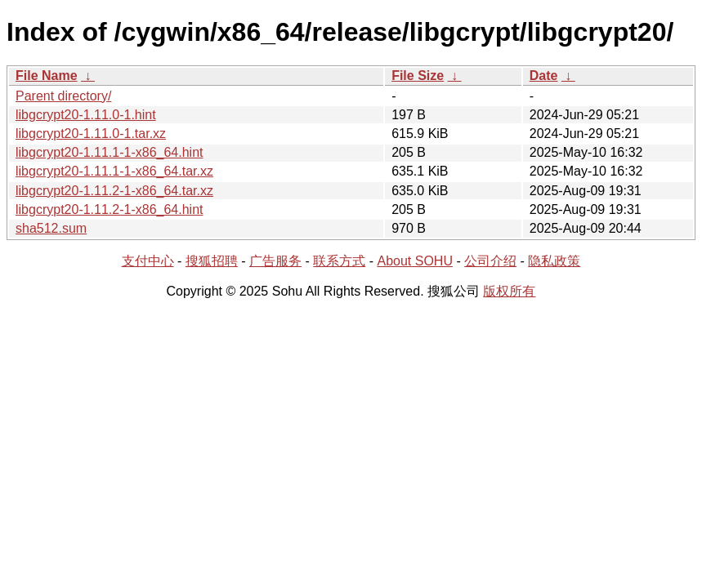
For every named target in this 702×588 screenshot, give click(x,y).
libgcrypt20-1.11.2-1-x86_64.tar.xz (114, 191)
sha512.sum (51, 228)
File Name (47, 76)
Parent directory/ (63, 96)
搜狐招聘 (212, 261)
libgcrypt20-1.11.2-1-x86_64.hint (109, 209)
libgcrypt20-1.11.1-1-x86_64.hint (109, 152)
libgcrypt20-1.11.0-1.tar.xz (91, 134)
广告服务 (275, 261)
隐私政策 (554, 261)
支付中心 (148, 261)
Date (544, 76)
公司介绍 (490, 261)
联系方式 (339, 261)
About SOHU (414, 261)
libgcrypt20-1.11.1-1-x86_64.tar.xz (114, 171)
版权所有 (509, 291)
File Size (418, 76)
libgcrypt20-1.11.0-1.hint (86, 115)
